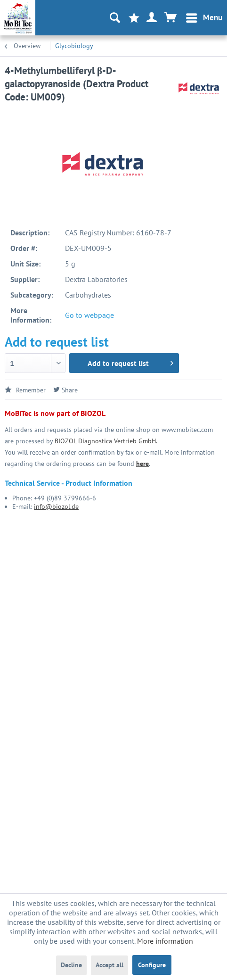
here (142, 464)
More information (165, 941)
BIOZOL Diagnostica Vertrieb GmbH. (106, 441)
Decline (71, 965)
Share (65, 390)
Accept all (109, 965)
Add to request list (130, 362)
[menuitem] (204, 18)
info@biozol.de (56, 507)
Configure (152, 965)
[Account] (152, 18)
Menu (204, 17)
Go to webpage (89, 315)
